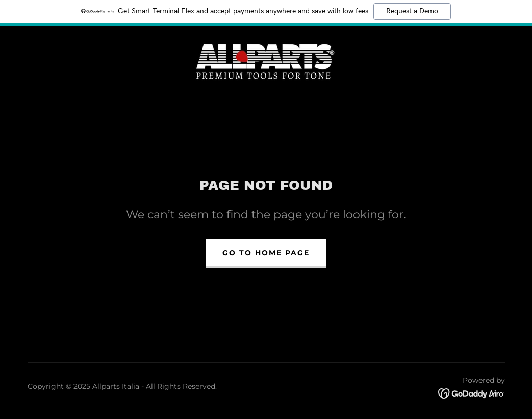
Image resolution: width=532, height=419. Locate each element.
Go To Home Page (266, 253)
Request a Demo (412, 11)
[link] (266, 59)
